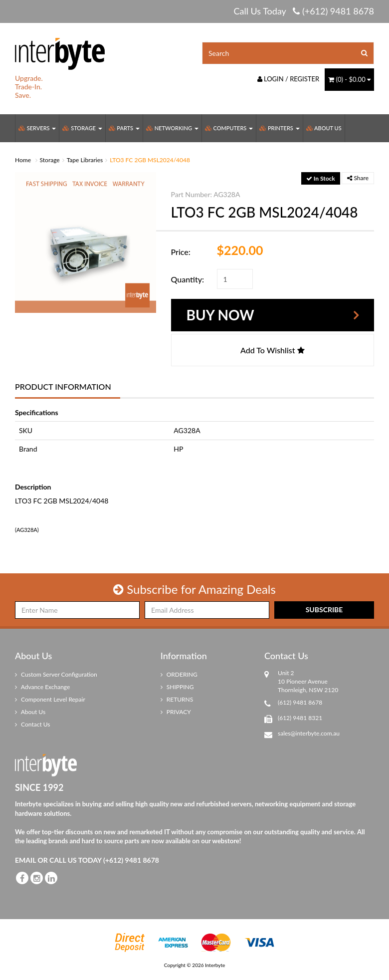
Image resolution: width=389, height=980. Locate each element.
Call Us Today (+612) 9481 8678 (304, 11)
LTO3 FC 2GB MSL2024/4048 (150, 160)
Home (23, 160)
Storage (82, 128)
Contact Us (33, 724)
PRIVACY (176, 712)
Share (358, 178)
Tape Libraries (85, 160)
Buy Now (220, 315)
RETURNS (177, 699)
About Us (324, 128)
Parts (124, 128)
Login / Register (289, 79)
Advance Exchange (42, 687)
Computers (229, 128)
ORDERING (179, 674)
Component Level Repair (50, 699)
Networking (172, 128)
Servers (37, 128)
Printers (279, 128)
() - (349, 79)
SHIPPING (177, 687)
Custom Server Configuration (56, 674)
